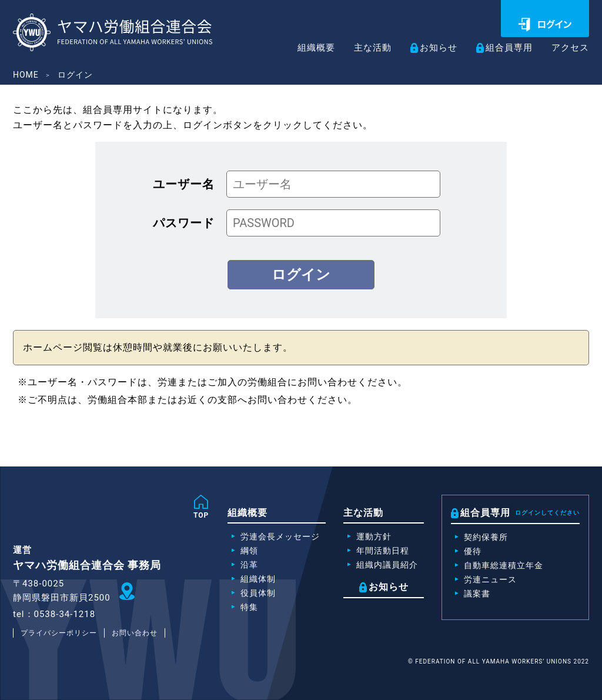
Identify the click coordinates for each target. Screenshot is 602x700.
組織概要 (305, 48)
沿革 (249, 565)
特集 (249, 607)
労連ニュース (490, 579)
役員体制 (258, 593)
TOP (201, 515)
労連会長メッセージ (280, 536)
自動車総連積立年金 (504, 565)
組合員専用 (505, 48)
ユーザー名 (184, 184)
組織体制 (258, 579)
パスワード (184, 223)
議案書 (477, 594)
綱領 (249, 551)
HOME (26, 75)
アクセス (569, 48)
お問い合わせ (135, 633)
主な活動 (364, 48)
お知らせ (432, 48)
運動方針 (374, 536)
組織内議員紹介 (387, 565)
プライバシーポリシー (59, 633)
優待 (473, 551)
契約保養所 (486, 537)
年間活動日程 (383, 551)
